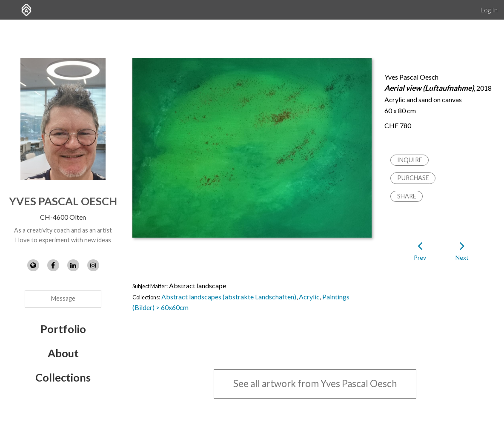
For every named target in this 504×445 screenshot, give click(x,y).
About (63, 353)
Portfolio (63, 329)
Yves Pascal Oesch (63, 201)
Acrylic (309, 297)
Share (407, 196)
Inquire (410, 160)
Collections (63, 377)
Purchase (413, 178)
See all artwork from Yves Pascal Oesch (315, 383)
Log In (489, 10)
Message (63, 298)
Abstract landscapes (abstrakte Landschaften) (229, 297)
